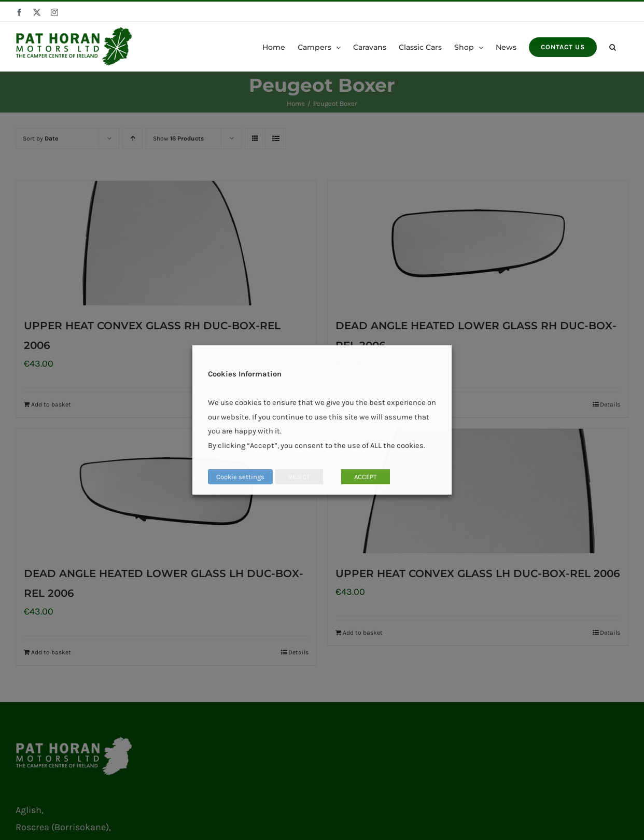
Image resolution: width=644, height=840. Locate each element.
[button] (613, 46)
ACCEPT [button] (366, 477)
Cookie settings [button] (240, 477)
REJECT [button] (299, 477)
